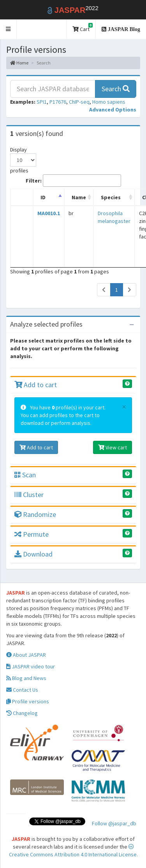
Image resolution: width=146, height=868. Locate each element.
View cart (113, 447)
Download (33, 554)
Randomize (35, 514)
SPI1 (42, 102)
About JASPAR (26, 655)
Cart (83, 28)
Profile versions (28, 701)
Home (19, 63)
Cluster (29, 495)
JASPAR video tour (31, 666)
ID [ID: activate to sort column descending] (43, 197)
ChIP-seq (79, 102)
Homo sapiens (109, 102)
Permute (32, 534)
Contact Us (22, 690)
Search (116, 89)
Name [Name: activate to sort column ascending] (79, 197)
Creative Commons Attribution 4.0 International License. (73, 851)
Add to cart (36, 385)
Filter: (73, 181)
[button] (8, 29)
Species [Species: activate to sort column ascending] (111, 197)
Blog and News (26, 678)
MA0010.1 (49, 213)
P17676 (58, 102)
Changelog (22, 713)
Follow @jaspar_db (114, 823)
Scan (25, 475)
